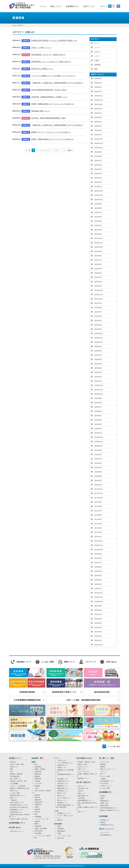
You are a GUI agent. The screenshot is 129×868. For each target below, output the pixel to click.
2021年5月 (98, 316)
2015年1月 (98, 640)
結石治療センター (63, 779)
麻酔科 (37, 824)
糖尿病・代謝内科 (40, 769)
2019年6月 (98, 411)
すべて (97, 43)
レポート (98, 56)
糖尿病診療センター (63, 788)
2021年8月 (98, 308)
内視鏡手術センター (63, 781)
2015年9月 (98, 606)
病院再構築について (16, 810)
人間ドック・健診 (108, 758)
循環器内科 (38, 779)
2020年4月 (98, 368)
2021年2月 (98, 329)
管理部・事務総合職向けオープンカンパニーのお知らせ (52, 104)
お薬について (82, 769)
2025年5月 (98, 122)
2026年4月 (98, 83)
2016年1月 (98, 589)
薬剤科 (59, 826)
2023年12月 (99, 191)
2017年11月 (99, 493)
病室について (82, 793)
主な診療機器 (14, 783)
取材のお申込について (17, 803)
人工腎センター (62, 760)
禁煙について (14, 798)
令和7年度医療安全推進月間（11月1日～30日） (49, 90)
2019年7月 (98, 407)
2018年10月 (99, 446)
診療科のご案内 (82, 764)
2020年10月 (99, 342)
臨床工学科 (61, 838)
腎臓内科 (37, 776)
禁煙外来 (60, 820)
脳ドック (103, 774)
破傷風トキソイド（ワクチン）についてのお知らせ (51, 132)
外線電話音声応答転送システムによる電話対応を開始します (54, 40)
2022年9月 (98, 251)
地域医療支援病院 (27, 692)
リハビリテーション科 (41, 819)
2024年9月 (98, 152)
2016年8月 (98, 558)
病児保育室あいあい (16, 812)
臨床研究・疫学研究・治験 (18, 781)
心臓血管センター (63, 765)
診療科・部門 (38, 758)
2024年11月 (99, 143)
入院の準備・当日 (83, 788)
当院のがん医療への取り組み (19, 819)
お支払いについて (83, 767)
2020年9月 (98, 346)
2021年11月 (99, 295)
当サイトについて (108, 829)
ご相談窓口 (13, 800)
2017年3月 (98, 528)
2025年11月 (99, 100)
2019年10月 (99, 394)
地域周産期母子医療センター (64, 692)
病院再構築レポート (18, 823)
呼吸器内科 (38, 774)
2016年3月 (98, 580)
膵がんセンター (62, 800)
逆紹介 (102, 798)
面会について (82, 812)
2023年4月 (98, 225)
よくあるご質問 (15, 793)
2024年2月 (98, 182)
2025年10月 (99, 104)
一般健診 (103, 779)
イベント (98, 47)
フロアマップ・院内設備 (18, 786)
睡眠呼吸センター (63, 786)
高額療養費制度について (85, 800)
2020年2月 (98, 377)
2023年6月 (98, 217)
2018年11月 (99, 442)
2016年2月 (98, 584)
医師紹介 (103, 767)
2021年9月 (98, 303)
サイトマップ (104, 833)
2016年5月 (98, 571)
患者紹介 (103, 796)
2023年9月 (98, 204)
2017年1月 (98, 537)
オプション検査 (105, 776)
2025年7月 (98, 113)
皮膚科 (37, 807)
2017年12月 (99, 489)
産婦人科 (37, 812)
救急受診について (83, 778)
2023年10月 (99, 200)
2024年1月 (98, 187)
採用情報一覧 (104, 820)
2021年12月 (99, 290)
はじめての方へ (105, 762)
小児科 (37, 788)
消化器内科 (38, 772)
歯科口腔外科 (39, 831)
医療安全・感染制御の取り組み (20, 788)
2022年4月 (98, 273)
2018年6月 (98, 463)
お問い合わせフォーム (17, 831)
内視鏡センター (62, 768)
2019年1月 (98, 433)
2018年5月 (98, 467)
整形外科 (37, 795)
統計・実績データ (16, 779)
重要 (96, 69)
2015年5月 (98, 623)
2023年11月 (99, 195)
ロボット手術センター (64, 798)
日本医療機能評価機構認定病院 (27, 700)
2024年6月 (98, 165)
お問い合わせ (16, 827)
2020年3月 (98, 372)
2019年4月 (98, 420)
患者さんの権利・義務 (17, 764)
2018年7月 (98, 459)
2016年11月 (99, 545)
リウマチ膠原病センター (65, 763)
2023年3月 (98, 230)
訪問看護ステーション (64, 813)
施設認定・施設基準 (16, 774)
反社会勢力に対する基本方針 (19, 807)
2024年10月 (99, 148)
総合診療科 (38, 767)
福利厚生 (103, 823)
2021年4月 (98, 321)
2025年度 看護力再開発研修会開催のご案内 (48, 118)
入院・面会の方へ (85, 782)
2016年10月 (99, 550)
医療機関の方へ (72, 6)
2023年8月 (98, 208)
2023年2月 (98, 234)
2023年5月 (98, 221)
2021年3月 (98, 325)
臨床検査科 (61, 829)
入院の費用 (81, 798)
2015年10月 (99, 601)
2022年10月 (99, 247)
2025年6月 (98, 117)
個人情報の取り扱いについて (19, 805)
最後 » (70, 150)
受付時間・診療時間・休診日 (87, 762)
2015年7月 (98, 614)
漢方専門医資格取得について (109, 808)
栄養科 (59, 833)
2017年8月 (98, 506)
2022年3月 (98, 277)
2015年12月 (99, 593)
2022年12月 (99, 238)
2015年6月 (98, 619)
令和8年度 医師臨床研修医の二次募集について (50, 97)
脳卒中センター (62, 793)
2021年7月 (98, 312)
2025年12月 (99, 96)
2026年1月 (98, 91)
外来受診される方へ (86, 758)
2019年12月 (99, 385)
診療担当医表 (104, 806)
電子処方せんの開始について (42, 69)
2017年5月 (98, 519)
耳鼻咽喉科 (38, 817)
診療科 (34, 762)
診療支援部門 (58, 824)
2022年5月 (98, 269)
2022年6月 (98, 264)
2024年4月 (98, 174)
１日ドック (104, 772)
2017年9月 (98, 502)
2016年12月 (99, 541)
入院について (82, 786)
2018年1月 (98, 485)
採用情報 (98, 65)
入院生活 (80, 791)
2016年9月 (98, 554)
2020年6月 (98, 359)
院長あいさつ (14, 767)
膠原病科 (37, 786)
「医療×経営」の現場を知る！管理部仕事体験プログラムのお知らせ (57, 83)
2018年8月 (98, 455)
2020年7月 (98, 355)
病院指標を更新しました (41, 111)
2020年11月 (99, 338)
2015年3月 (98, 632)
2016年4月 (98, 576)
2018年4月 (98, 472)
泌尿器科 (37, 809)
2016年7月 (98, 563)
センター (57, 758)
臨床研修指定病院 (102, 692)
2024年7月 (98, 161)
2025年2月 (98, 135)
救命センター (61, 796)
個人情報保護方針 (106, 835)
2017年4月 (98, 524)
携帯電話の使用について (18, 795)
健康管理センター (63, 803)
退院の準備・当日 (83, 796)
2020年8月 (98, 351)
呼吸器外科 (38, 805)
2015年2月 (98, 636)
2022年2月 (98, 282)
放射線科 (37, 821)
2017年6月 (98, 515)
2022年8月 (98, 256)
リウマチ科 (38, 783)
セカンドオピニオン (84, 772)
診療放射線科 (61, 831)
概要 (11, 769)
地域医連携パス (105, 801)
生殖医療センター (63, 791)
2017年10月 (99, 498)
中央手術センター (63, 784)
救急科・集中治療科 (41, 829)
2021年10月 (99, 299)
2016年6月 (98, 567)
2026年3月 (98, 87)
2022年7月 (98, 260)
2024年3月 (98, 178)
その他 (56, 811)
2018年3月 (98, 476)
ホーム (43, 6)
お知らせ (98, 52)
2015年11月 (99, 597)
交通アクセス (89, 6)
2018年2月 (98, 480)
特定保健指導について (107, 781)
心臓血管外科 (39, 802)
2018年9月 (98, 450)
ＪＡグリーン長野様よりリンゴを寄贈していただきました (53, 76)
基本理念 (13, 762)
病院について (56, 6)
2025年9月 (98, 109)
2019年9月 (98, 398)
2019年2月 (98, 429)
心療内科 (37, 781)
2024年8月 (98, 156)
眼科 (36, 814)
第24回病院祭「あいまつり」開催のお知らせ (48, 55)
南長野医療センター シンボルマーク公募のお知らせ (51, 62)
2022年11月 (99, 243)
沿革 (11, 772)
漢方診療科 (38, 833)
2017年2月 (98, 532)
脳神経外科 (38, 800)
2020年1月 (98, 381)
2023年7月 (98, 212)
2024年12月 (99, 139)
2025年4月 (98, 126)
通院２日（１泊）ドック (108, 769)
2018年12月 (99, 437)
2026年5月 (98, 78)
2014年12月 (99, 645)
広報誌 (97, 60)
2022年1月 (98, 286)
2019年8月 (98, 403)
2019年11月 (99, 390)
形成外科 (37, 797)
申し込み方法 (104, 783)
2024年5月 (98, 169)
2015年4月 (98, 627)
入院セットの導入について (41, 47)
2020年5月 (98, 364)
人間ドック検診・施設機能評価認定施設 (83, 700)
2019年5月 (98, 416)
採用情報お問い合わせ (107, 825)
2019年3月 (98, 424)
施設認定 (103, 764)
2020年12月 (99, 334)
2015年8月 (98, 610)
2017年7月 (98, 511)
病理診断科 (38, 826)
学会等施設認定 (15, 776)
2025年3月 (98, 130)
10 (56, 150)
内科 (36, 764)
